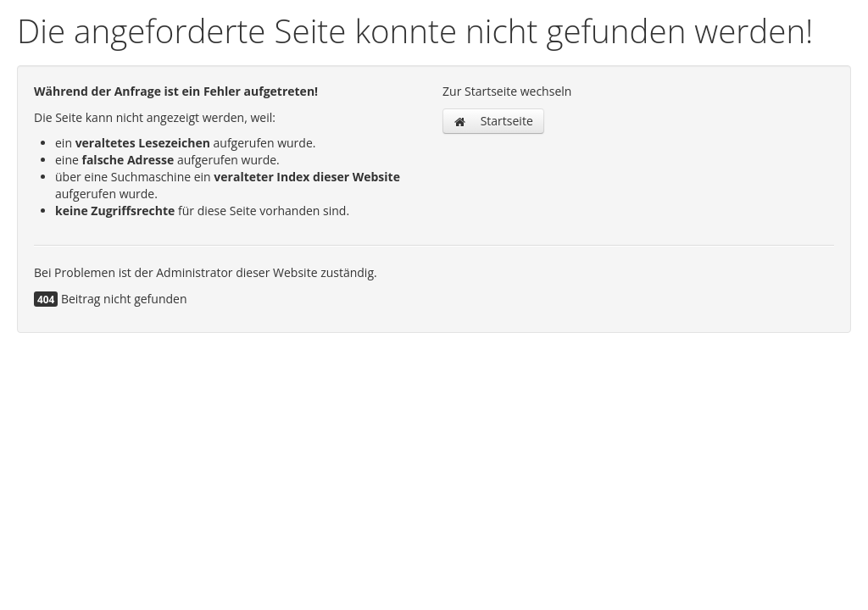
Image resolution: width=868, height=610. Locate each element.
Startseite (493, 121)
